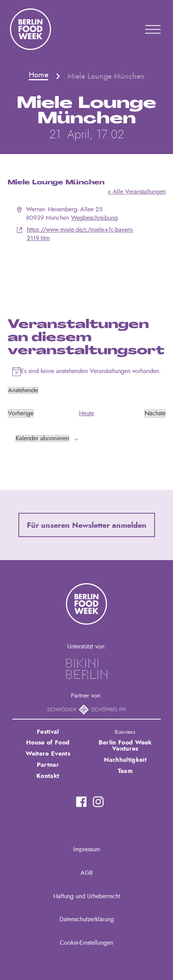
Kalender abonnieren (42, 438)
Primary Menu (143, 29)
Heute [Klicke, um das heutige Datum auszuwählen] (86, 413)
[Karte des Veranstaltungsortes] (87, 272)
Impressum (87, 849)
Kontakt (48, 776)
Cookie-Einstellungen (86, 943)
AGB (87, 873)
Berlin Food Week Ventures (125, 746)
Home (39, 75)
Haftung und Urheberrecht (87, 896)
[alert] (87, 371)
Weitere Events (48, 754)
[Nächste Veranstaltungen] (155, 413)
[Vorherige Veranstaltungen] (21, 413)
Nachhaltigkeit (125, 760)
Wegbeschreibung (94, 218)
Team (125, 771)
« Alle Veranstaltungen (137, 192)
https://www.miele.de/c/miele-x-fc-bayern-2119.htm (80, 234)
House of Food (48, 743)
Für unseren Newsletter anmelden (87, 526)
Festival (48, 732)
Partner (48, 765)
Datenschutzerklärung (87, 919)
